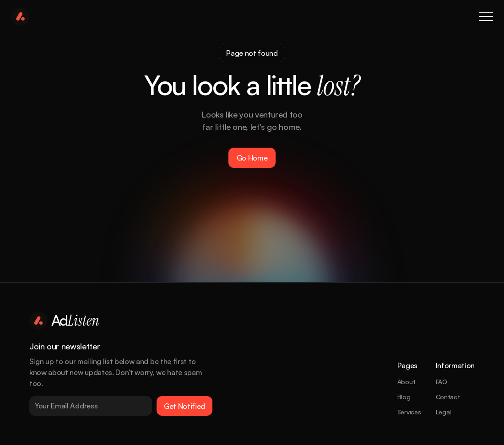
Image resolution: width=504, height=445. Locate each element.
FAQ (442, 382)
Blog (404, 397)
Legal (444, 412)
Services (409, 412)
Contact (448, 397)
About (406, 382)
